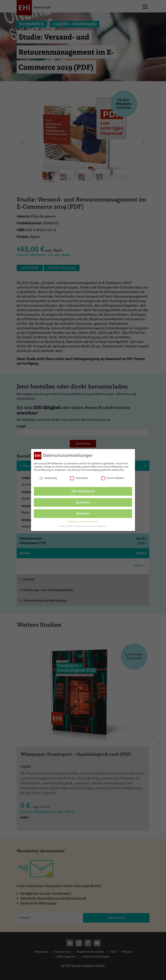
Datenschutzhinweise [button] (85, 526)
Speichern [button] (83, 502)
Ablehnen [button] (83, 513)
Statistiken (79, 478)
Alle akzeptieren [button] (83, 491)
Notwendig (48, 478)
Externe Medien (113, 478)
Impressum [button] (102, 526)
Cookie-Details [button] (66, 526)
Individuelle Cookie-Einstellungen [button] (83, 521)
